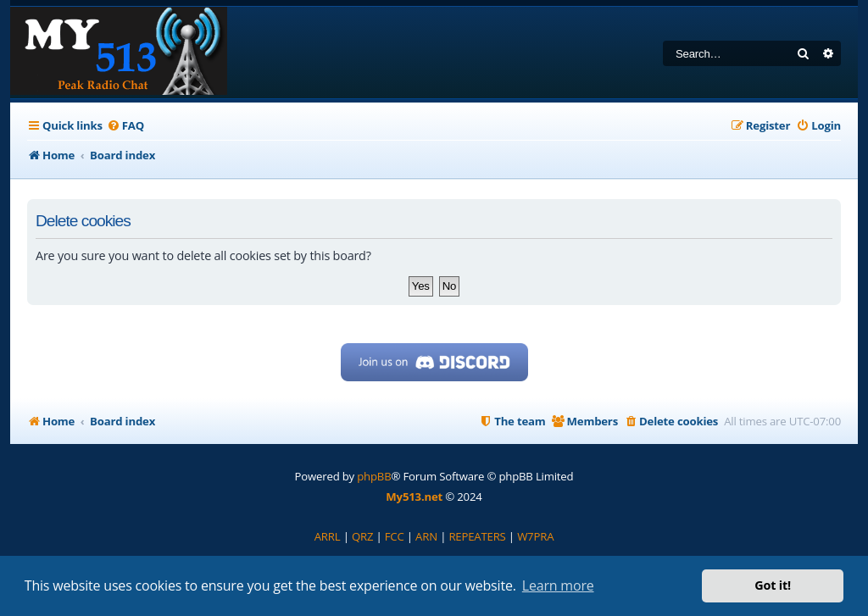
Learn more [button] (558, 585)
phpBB (374, 476)
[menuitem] (125, 126)
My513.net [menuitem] (414, 497)
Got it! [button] (773, 585)
